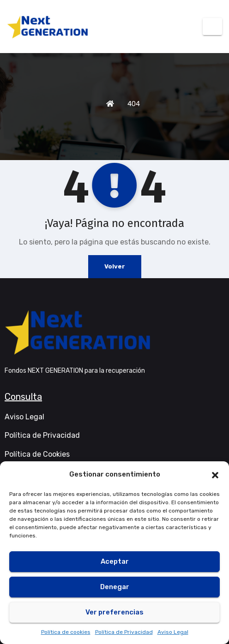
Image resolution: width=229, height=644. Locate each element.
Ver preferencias (114, 612)
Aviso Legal (173, 632)
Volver (115, 266)
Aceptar (115, 561)
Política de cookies (66, 632)
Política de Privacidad (124, 632)
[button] (215, 474)
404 (134, 104)
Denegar (115, 587)
